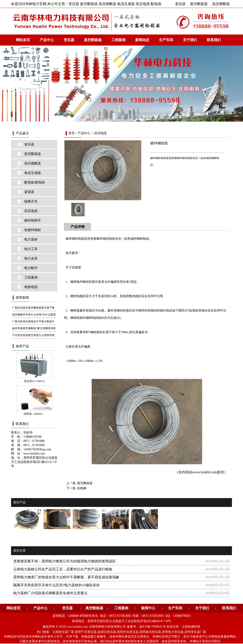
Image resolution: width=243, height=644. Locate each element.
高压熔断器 (221, 4)
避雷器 (29, 192)
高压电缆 (31, 211)
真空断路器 (199, 4)
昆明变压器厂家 (195, 632)
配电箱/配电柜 (35, 182)
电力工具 (31, 249)
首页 (72, 133)
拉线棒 (82, 488)
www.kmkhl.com (205, 472)
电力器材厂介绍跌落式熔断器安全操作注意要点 (50, 593)
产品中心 (47, 40)
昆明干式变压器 (86, 632)
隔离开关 (31, 201)
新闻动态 (142, 40)
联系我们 (214, 40)
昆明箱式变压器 (150, 632)
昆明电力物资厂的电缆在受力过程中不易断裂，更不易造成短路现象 (66, 577)
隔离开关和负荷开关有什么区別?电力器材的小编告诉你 (56, 585)
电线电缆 (31, 287)
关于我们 (190, 40)
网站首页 (23, 40)
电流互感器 (33, 173)
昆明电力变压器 (173, 632)
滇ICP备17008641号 (152, 627)
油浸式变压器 (107, 632)
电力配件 (31, 268)
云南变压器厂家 (63, 632)
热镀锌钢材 (33, 230)
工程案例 (118, 40)
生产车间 (166, 40)
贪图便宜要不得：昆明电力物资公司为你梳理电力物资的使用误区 (65, 561)
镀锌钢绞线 (73, 239)
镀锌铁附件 (33, 220)
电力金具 (31, 258)
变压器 (180, 4)
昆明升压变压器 (128, 632)
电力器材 (31, 239)
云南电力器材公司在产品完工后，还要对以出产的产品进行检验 (63, 569)
